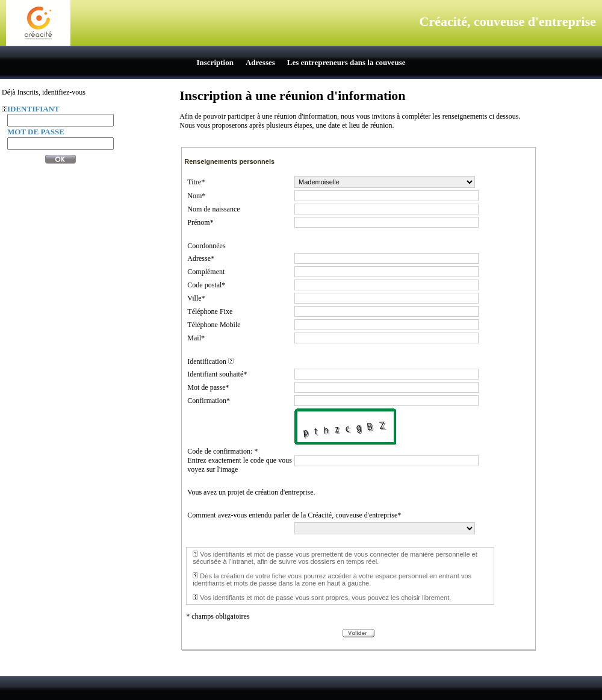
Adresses (260, 62)
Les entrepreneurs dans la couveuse (346, 62)
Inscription (215, 62)
